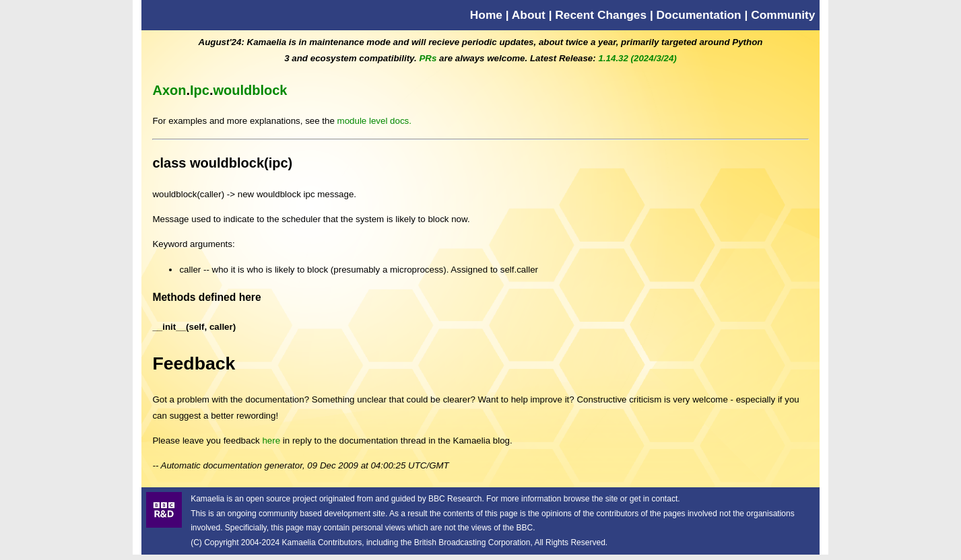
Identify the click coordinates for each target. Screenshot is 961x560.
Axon (169, 90)
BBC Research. (456, 499)
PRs (428, 58)
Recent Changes (601, 15)
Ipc (200, 90)
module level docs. (374, 121)
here (271, 441)
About (529, 15)
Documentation (699, 15)
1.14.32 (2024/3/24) (637, 58)
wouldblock (250, 90)
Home (486, 15)
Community (783, 15)
